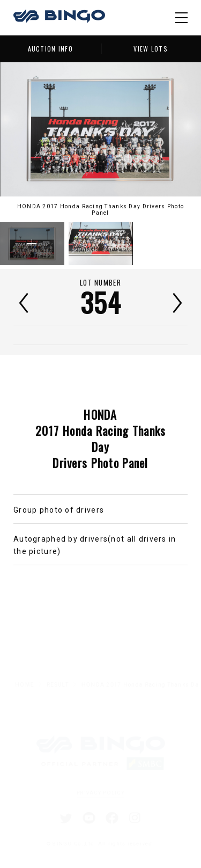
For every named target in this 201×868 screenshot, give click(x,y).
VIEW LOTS (151, 49)
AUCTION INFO (50, 49)
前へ (24, 303)
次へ (177, 303)
